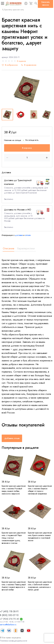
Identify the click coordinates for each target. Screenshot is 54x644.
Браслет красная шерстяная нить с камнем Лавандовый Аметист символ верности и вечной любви (14, 586)
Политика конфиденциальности (14, 641)
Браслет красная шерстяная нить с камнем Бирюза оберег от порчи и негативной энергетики (40, 490)
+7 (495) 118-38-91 (9, 611)
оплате (28, 235)
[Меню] (3, 3)
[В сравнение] (29, 65)
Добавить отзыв (12, 438)
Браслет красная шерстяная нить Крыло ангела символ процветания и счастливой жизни (40, 537)
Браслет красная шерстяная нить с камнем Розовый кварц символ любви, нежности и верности (14, 490)
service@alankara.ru (8, 625)
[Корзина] (31, 3)
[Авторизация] (26, 3)
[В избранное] (10, 65)
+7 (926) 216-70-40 (10, 619)
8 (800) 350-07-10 (9, 615)
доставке (19, 235)
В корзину (27, 148)
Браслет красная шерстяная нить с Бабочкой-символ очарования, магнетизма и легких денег (40, 586)
